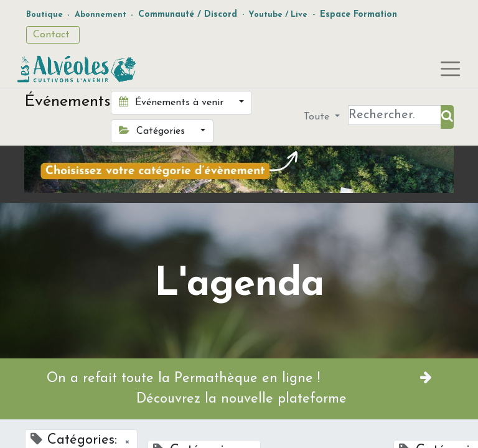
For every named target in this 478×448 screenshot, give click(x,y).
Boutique (45, 15)
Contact (53, 35)
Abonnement (101, 15)
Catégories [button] (153, 131)
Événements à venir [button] (173, 102)
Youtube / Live (278, 15)
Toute (318, 117)
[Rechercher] (447, 117)
